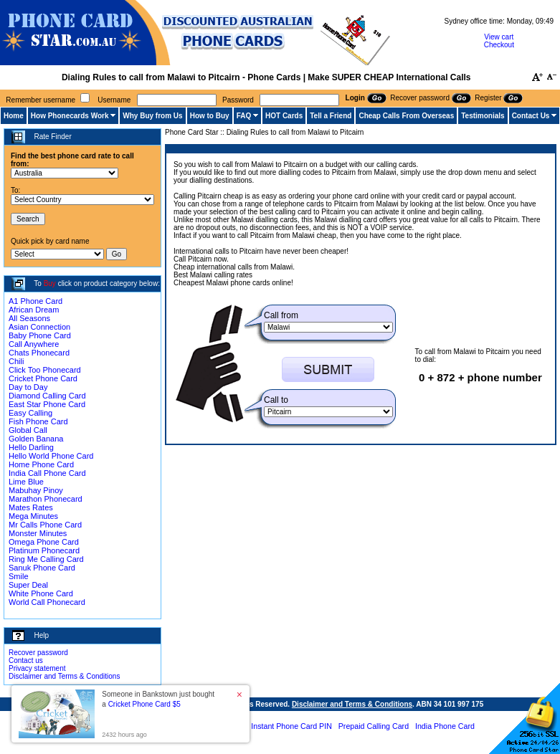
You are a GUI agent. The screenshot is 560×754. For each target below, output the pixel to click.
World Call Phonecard (47, 602)
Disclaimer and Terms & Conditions (64, 676)
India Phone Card (445, 726)
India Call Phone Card (47, 473)
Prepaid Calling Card (374, 726)
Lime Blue (26, 482)
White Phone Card (41, 593)
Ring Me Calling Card (46, 559)
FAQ (244, 116)
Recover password (38, 653)
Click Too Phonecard (45, 370)
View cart (499, 37)
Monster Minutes (38, 533)
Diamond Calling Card (47, 396)
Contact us (26, 660)
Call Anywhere (34, 344)
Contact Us (531, 116)
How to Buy (210, 116)
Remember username (41, 100)
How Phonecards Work (70, 116)
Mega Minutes (33, 516)
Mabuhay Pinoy (36, 490)
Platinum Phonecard (44, 550)
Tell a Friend (331, 116)
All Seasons (29, 318)
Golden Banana (36, 439)
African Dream (34, 310)
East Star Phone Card (47, 404)
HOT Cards (284, 116)
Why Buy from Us (152, 116)
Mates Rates (31, 507)
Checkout (499, 45)
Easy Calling (30, 413)
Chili (16, 361)
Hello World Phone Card (51, 456)
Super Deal (28, 585)
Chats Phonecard (39, 353)
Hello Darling (31, 447)
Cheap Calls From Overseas (406, 116)
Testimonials (483, 116)
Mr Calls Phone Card (45, 525)
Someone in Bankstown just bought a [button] (158, 699)
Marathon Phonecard (46, 499)
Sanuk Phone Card (42, 568)
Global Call (28, 430)
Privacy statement (37, 668)
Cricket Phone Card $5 (144, 704)
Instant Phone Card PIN (291, 726)
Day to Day (28, 387)
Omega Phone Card (44, 542)
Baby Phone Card (40, 335)
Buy (50, 283)
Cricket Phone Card (43, 378)
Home (14, 116)
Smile (19, 576)
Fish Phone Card (38, 421)
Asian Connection (39, 327)
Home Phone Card (41, 464)
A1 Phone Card (35, 301)
